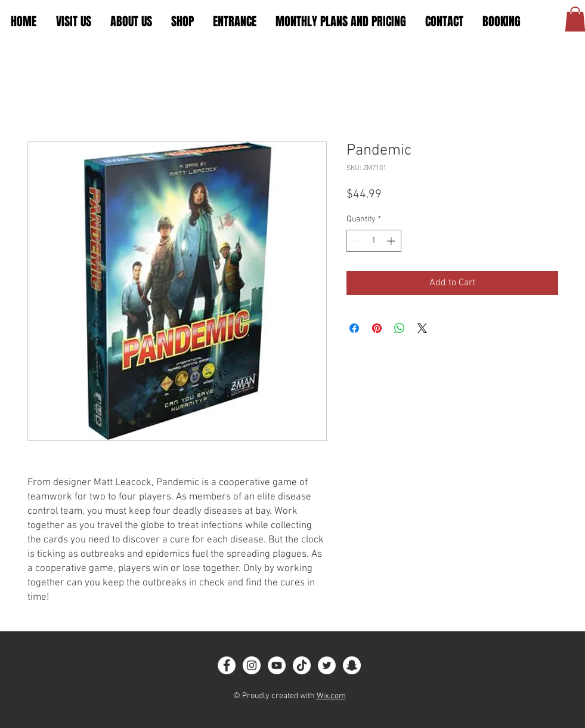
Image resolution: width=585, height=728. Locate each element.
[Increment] (392, 241)
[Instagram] (252, 665)
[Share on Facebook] (354, 328)
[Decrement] (356, 241)
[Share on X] (422, 328)
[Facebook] (227, 665)
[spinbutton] (374, 241)
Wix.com (331, 696)
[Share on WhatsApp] (400, 328)
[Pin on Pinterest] (377, 328)
